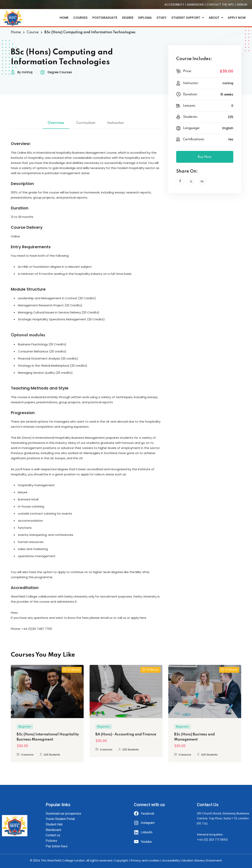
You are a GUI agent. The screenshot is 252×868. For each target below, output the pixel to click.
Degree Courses (60, 72)
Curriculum (86, 123)
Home (16, 32)
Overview (56, 123)
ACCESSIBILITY (174, 4)
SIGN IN (242, 4)
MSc (138, 572)
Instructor (115, 123)
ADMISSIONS (195, 4)
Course (33, 32)
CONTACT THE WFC (220, 4)
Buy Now (205, 157)
